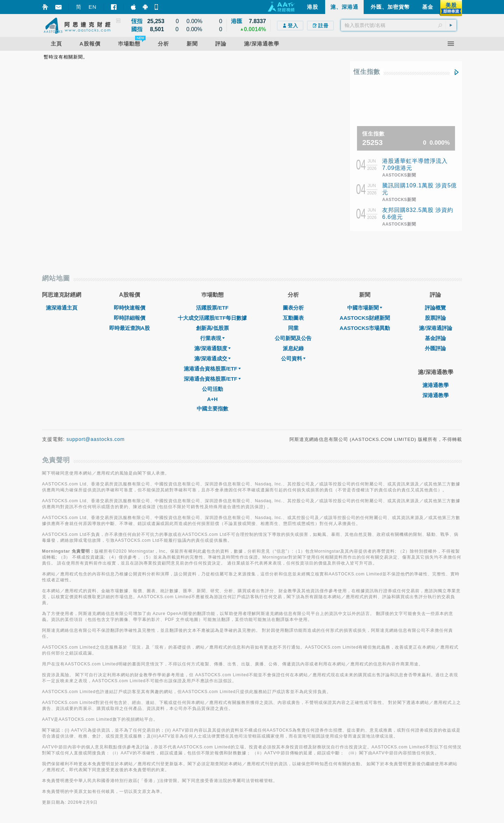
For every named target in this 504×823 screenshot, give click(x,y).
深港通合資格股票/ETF (212, 379)
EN (93, 7)
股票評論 (435, 318)
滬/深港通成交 (212, 358)
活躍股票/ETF (212, 308)
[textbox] (399, 25)
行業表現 (212, 338)
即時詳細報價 (129, 318)
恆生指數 (367, 72)
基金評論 (435, 338)
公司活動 (212, 389)
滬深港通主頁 (62, 308)
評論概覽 (435, 308)
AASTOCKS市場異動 (365, 328)
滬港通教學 (436, 385)
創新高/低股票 (212, 328)
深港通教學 (436, 395)
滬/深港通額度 (212, 348)
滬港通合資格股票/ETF (212, 369)
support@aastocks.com (96, 439)
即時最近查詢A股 (129, 328)
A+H (212, 399)
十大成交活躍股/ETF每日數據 (212, 318)
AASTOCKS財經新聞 (365, 318)
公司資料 (293, 358)
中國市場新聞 (365, 308)
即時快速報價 (129, 308)
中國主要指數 (212, 409)
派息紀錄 (293, 348)
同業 (293, 328)
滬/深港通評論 (435, 328)
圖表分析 (293, 308)
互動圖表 (293, 318)
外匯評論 (435, 348)
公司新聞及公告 (293, 338)
